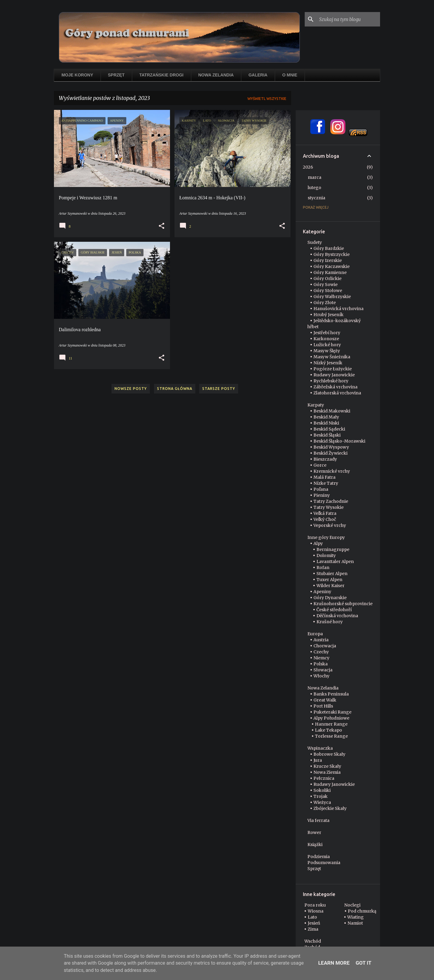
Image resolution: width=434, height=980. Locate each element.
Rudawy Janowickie (334, 375)
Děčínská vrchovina (337, 616)
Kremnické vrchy (332, 471)
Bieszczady (325, 459)
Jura (318, 760)
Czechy (321, 652)
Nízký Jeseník (328, 363)
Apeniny (322, 592)
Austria (321, 640)
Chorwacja (325, 646)
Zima (313, 929)
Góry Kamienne (330, 272)
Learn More (334, 963)
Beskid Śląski (327, 435)
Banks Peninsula (331, 694)
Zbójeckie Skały (330, 808)
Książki (315, 845)
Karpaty (316, 405)
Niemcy (321, 658)
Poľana (321, 489)
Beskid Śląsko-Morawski (339, 441)
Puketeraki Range (332, 712)
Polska (321, 664)
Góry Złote (325, 303)
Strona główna (175, 389)
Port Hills (323, 706)
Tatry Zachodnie (331, 501)
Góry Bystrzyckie (332, 254)
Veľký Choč (325, 519)
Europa (315, 634)
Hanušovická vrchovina (338, 309)
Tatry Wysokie (329, 507)
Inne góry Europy (326, 537)
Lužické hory (327, 345)
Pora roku (315, 905)
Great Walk (325, 700)
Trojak (321, 796)
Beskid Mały (326, 417)
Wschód (313, 941)
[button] (162, 226)
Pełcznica (324, 778)
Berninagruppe (333, 549)
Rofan (323, 568)
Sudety (315, 242)
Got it (363, 963)
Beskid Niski (326, 423)
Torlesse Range (331, 736)
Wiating (355, 917)
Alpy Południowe (331, 718)
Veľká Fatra (325, 513)
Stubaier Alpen (332, 574)
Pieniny (322, 495)
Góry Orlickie (327, 278)
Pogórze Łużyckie (333, 369)
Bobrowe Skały (329, 754)
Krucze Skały (327, 766)
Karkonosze (326, 339)
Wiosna (316, 911)
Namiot (355, 923)
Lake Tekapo (329, 730)
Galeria (258, 75)
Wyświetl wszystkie (267, 99)
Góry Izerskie (328, 260)
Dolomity (326, 555)
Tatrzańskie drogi (161, 75)
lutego (314, 188)
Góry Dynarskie (330, 598)
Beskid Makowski (332, 411)
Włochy (321, 676)
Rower (314, 832)
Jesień (314, 923)
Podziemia (319, 857)
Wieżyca (322, 802)
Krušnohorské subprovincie (343, 604)
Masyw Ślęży (327, 351)
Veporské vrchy (330, 525)
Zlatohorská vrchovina (337, 393)
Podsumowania (324, 863)
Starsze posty (219, 389)
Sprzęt (116, 75)
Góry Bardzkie (329, 248)
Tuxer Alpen (329, 580)
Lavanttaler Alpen (335, 562)
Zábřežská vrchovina (335, 387)
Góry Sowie (325, 285)
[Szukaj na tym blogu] (348, 19)
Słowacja (323, 670)
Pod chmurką (362, 911)
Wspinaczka (320, 748)
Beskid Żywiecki (330, 453)
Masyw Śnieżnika (332, 357)
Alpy (318, 543)
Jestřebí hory (327, 333)
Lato (312, 917)
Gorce (320, 465)
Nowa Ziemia (327, 772)
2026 (308, 167)
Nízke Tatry (326, 483)
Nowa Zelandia (216, 75)
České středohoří (334, 610)
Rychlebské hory (331, 381)
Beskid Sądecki (329, 429)
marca (314, 177)
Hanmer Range (331, 724)
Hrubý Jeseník (329, 315)
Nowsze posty (131, 389)
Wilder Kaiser (330, 586)
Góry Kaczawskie (332, 266)
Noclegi (352, 905)
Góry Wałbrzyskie (332, 297)
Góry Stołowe (328, 291)
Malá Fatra (324, 477)
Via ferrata (318, 820)
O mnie (290, 75)
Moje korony (77, 75)
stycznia (316, 198)
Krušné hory (330, 622)
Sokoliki (322, 790)
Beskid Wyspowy (331, 447)
